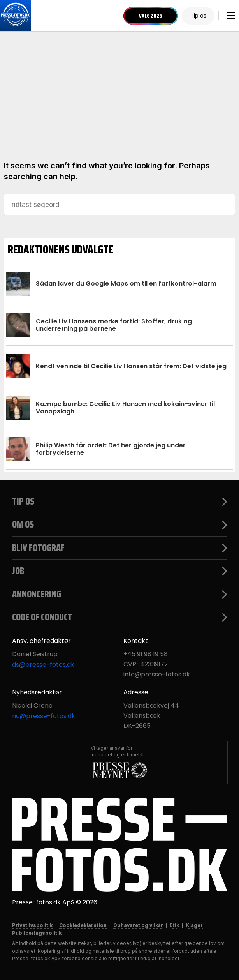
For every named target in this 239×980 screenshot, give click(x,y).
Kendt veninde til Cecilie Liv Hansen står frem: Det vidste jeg (131, 366)
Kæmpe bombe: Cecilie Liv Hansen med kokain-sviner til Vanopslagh (125, 408)
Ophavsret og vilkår (138, 925)
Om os (120, 524)
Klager (194, 925)
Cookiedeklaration (83, 925)
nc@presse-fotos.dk (44, 716)
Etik (174, 925)
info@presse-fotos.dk (157, 675)
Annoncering (120, 594)
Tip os (198, 16)
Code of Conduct (120, 617)
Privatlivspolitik (32, 925)
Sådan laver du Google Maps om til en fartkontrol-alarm (126, 283)
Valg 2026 (151, 16)
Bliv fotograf (120, 548)
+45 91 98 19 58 (146, 654)
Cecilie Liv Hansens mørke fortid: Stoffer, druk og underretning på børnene (114, 325)
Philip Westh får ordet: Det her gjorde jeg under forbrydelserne (111, 449)
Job (120, 571)
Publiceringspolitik (37, 933)
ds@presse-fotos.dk (43, 665)
